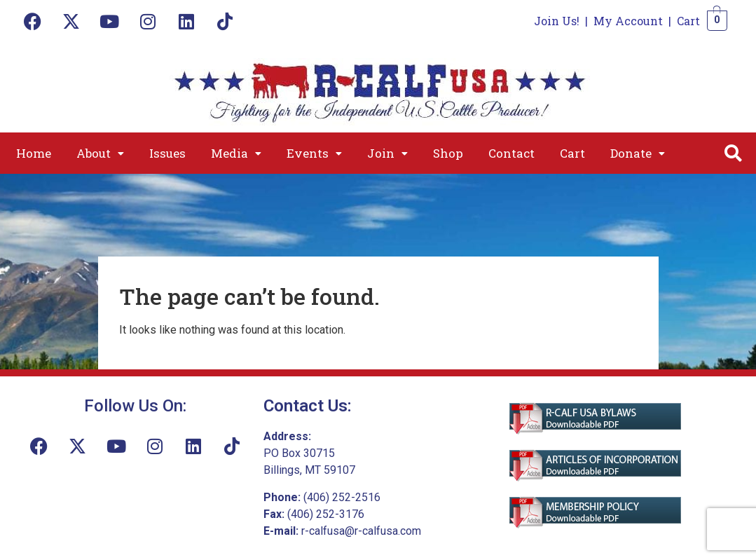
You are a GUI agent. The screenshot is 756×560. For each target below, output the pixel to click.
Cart (688, 21)
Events (314, 153)
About (100, 153)
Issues (167, 153)
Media (236, 153)
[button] (100, 153)
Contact (511, 153)
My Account (628, 21)
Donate (638, 153)
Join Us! (557, 21)
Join (387, 153)
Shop (448, 153)
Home (34, 153)
